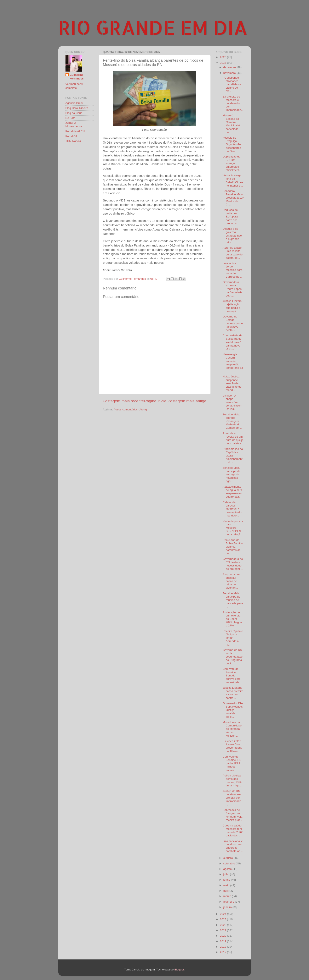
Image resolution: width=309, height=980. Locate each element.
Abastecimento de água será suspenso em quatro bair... (232, 492)
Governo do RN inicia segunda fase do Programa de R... (233, 657)
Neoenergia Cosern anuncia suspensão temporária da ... (233, 363)
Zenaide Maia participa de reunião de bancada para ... (233, 600)
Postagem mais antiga (187, 401)
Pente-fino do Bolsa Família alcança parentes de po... (233, 547)
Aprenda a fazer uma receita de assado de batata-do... (233, 253)
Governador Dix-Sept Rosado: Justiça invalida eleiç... (233, 710)
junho (227, 880)
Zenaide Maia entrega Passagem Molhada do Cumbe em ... (233, 421)
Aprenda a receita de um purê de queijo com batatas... (233, 438)
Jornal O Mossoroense (74, 124)
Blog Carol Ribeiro (77, 108)
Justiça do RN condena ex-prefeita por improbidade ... (232, 798)
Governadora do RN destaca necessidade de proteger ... (233, 564)
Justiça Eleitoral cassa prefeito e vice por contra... (233, 693)
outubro (229, 858)
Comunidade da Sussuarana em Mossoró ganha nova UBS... (232, 342)
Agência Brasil (74, 103)
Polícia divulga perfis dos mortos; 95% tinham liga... (232, 781)
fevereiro (229, 902)
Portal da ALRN (75, 131)
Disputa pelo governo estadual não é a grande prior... (232, 236)
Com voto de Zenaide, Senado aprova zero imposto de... (232, 676)
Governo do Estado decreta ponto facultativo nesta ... (233, 323)
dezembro (230, 67)
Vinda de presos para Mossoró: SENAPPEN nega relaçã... (233, 528)
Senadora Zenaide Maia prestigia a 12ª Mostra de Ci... (233, 198)
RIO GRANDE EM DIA (153, 27)
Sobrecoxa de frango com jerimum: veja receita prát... (232, 815)
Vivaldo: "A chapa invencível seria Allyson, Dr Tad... (232, 402)
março (228, 896)
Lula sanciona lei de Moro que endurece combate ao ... (233, 846)
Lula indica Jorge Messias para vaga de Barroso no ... (233, 270)
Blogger (179, 970)
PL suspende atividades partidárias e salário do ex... (232, 84)
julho (227, 874)
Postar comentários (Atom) (130, 409)
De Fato (70, 118)
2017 (223, 952)
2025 (223, 63)
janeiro (228, 907)
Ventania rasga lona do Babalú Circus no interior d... (233, 181)
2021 (223, 930)
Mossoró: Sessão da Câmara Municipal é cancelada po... (231, 124)
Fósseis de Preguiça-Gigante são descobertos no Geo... (232, 144)
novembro (230, 73)
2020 (223, 936)
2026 (223, 57)
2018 (223, 947)
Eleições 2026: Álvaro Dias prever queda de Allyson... (232, 746)
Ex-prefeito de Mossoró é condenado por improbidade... (233, 103)
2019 (223, 941)
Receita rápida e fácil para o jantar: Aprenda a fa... (233, 638)
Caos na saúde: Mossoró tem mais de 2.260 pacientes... (233, 831)
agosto (228, 869)
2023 (223, 919)
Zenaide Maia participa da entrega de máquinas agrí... (231, 475)
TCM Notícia (73, 141)
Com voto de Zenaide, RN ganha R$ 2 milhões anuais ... (232, 763)
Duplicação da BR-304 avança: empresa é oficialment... (232, 163)
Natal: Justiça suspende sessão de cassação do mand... (232, 383)
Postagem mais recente (123, 401)
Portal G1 (71, 136)
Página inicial (156, 401)
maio (227, 885)
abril (226, 891)
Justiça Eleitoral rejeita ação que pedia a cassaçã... (232, 306)
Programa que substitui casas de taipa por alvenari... (231, 581)
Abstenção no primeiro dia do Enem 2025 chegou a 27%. (232, 619)
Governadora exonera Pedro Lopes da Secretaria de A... (232, 289)
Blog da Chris (74, 113)
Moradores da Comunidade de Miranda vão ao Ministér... (232, 729)
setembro (230, 863)
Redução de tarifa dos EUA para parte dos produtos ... (231, 217)
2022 (223, 925)
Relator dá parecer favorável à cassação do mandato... (232, 509)
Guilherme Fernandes (77, 77)
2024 (223, 914)
